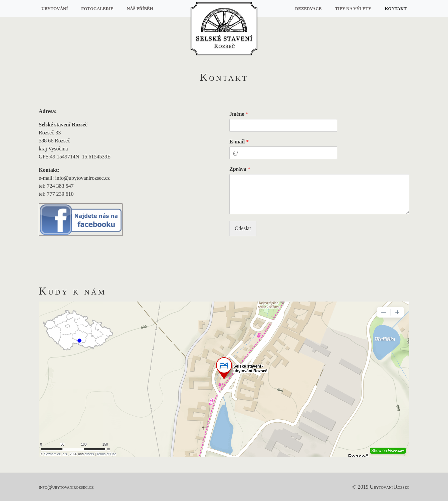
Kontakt (396, 9)
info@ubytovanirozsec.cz (66, 487)
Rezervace (308, 9)
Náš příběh (140, 9)
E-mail (239, 142)
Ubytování (55, 9)
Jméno (239, 114)
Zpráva (240, 169)
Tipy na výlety (353, 9)
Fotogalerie (97, 9)
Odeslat (243, 228)
